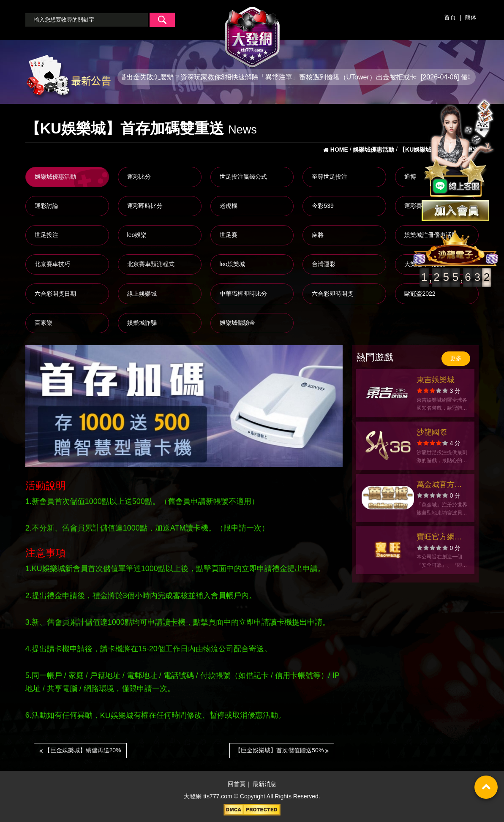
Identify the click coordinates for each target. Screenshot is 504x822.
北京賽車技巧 (52, 264)
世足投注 (46, 235)
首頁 (450, 17)
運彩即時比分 (145, 206)
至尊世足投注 (330, 177)
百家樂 (44, 323)
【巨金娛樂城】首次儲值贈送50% (282, 750)
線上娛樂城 (142, 294)
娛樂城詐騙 (142, 323)
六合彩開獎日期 (55, 294)
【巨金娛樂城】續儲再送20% (80, 750)
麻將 (318, 235)
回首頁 (237, 784)
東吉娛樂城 (436, 380)
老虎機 (229, 206)
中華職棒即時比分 (243, 294)
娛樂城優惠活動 (55, 177)
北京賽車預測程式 (151, 264)
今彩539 (323, 206)
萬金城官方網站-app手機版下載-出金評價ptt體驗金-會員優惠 (441, 486)
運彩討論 (46, 206)
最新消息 (264, 784)
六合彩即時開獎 (332, 294)
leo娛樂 (137, 235)
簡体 (471, 17)
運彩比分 (139, 177)
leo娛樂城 (233, 264)
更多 (456, 358)
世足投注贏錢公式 (243, 177)
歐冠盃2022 (420, 294)
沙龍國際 (432, 432)
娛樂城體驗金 (237, 323)
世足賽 (229, 235)
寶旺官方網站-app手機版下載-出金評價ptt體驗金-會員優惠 (441, 538)
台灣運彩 (324, 264)
